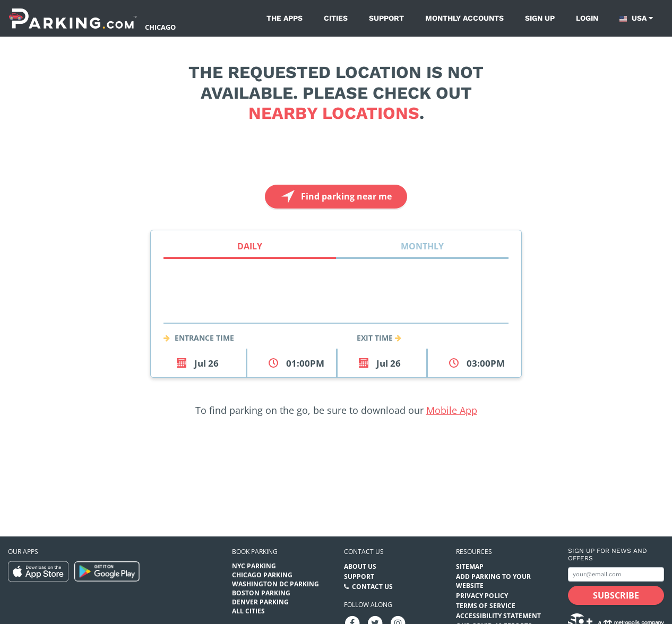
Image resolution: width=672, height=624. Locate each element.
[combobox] (336, 310)
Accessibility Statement (498, 616)
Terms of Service (486, 606)
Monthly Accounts (464, 18)
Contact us (364, 552)
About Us (360, 566)
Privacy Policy (482, 596)
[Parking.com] (73, 18)
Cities (336, 18)
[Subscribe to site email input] (616, 574)
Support (386, 18)
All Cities (248, 611)
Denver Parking (260, 602)
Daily (250, 246)
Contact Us (372, 587)
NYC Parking (254, 566)
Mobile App (452, 410)
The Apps (285, 18)
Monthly (422, 246)
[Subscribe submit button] (616, 595)
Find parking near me (335, 197)
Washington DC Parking (275, 584)
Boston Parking (261, 593)
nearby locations (334, 113)
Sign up (540, 18)
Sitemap (470, 566)
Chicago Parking (262, 575)
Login (587, 18)
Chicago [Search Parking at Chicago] (160, 27)
